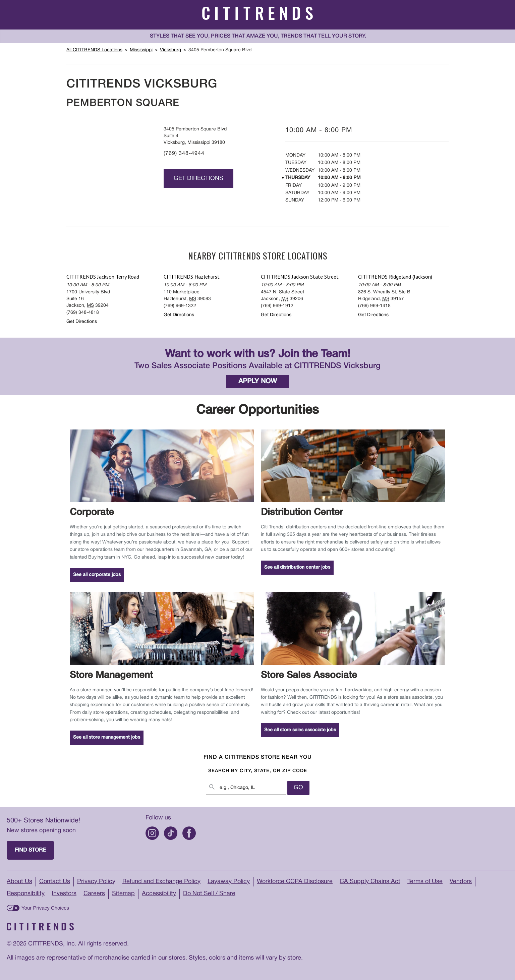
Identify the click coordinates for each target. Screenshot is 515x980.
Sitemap (123, 894)
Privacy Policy (96, 882)
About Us (19, 882)
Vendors (461, 882)
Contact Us (55, 882)
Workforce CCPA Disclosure (295, 882)
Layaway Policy (229, 882)
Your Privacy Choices (45, 908)
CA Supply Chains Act (370, 882)
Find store (30, 850)
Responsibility (26, 894)
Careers (94, 894)
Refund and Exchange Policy (161, 882)
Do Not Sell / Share (209, 894)
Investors (64, 894)
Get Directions (198, 179)
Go (298, 788)
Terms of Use (425, 882)
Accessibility (159, 894)
